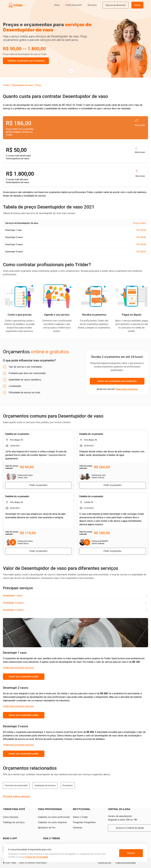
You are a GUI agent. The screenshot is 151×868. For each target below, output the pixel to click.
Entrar (137, 5)
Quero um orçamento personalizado (117, 381)
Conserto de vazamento (16, 785)
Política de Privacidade (36, 857)
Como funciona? (74, 5)
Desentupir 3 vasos (13, 610)
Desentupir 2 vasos (13, 603)
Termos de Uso (104, 863)
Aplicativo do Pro (47, 828)
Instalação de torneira (45, 785)
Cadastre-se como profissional (54, 817)
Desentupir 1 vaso (13, 596)
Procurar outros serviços (17, 796)
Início (57, 5)
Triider (6, 85)
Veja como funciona (127, 389)
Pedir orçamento (38, 485)
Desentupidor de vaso (22, 85)
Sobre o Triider (80, 817)
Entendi (131, 853)
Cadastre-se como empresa (52, 822)
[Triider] (22, 5)
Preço (38, 85)
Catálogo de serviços (14, 822)
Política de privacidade (126, 863)
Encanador (68, 785)
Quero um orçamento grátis (24, 677)
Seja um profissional (116, 5)
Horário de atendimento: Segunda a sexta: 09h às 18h (123, 818)
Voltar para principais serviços (18, 668)
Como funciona (11, 817)
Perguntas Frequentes (84, 822)
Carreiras (77, 828)
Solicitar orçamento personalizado (26, 61)
